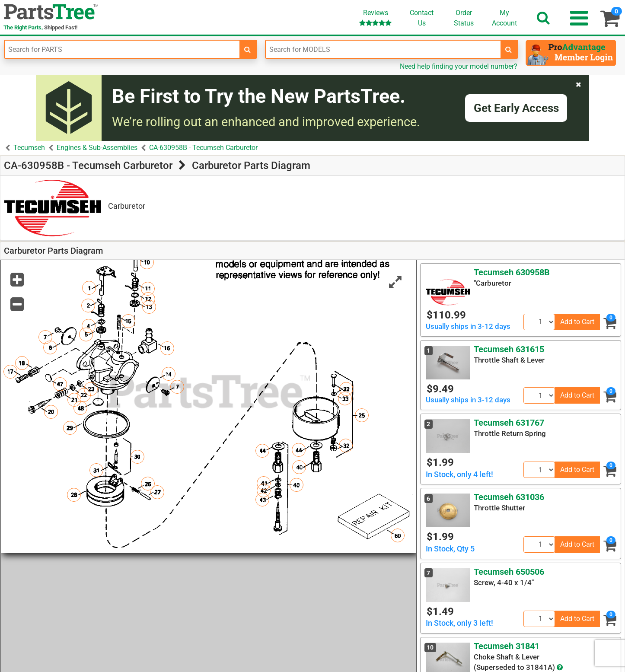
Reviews (375, 18)
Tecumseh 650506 (509, 572)
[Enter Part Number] (122, 49)
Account (504, 18)
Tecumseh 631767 (509, 423)
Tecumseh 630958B (512, 272)
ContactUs (422, 18)
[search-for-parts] (248, 49)
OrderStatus (464, 18)
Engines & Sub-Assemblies (97, 148)
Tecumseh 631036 (509, 497)
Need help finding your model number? (459, 66)
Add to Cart (577, 322)
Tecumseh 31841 (507, 646)
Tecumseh (29, 148)
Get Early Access (516, 108)
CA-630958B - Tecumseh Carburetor (203, 148)
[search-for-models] (509, 49)
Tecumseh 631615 (509, 349)
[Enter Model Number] (383, 49)
